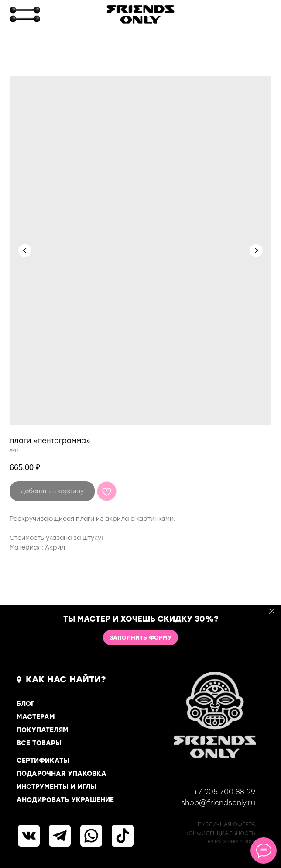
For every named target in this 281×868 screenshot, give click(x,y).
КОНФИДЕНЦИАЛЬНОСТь (220, 833)
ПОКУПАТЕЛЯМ (43, 730)
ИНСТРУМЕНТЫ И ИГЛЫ (57, 787)
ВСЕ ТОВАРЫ (39, 743)
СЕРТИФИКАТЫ (43, 761)
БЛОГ (26, 704)
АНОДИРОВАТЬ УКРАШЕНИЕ (65, 800)
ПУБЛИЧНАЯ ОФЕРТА (226, 824)
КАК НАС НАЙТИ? (66, 679)
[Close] (272, 611)
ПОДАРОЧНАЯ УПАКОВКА (62, 774)
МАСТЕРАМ (36, 717)
